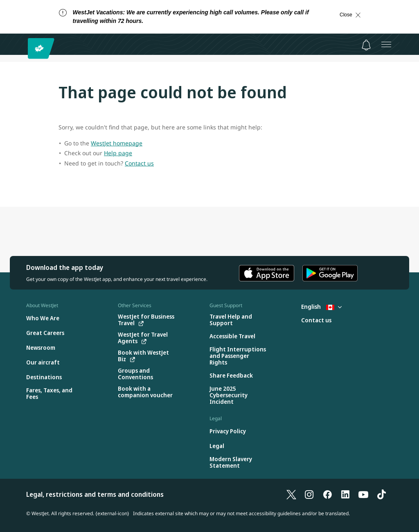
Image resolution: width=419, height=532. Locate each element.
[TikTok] (381, 494)
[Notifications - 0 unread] (366, 45)
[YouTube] (363, 494)
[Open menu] (386, 44)
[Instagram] (309, 494)
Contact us (139, 163)
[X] (291, 494)
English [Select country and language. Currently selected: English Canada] (321, 307)
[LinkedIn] (345, 494)
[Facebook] (327, 494)
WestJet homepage (117, 143)
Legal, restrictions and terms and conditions (95, 494)
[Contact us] (316, 320)
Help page (118, 153)
